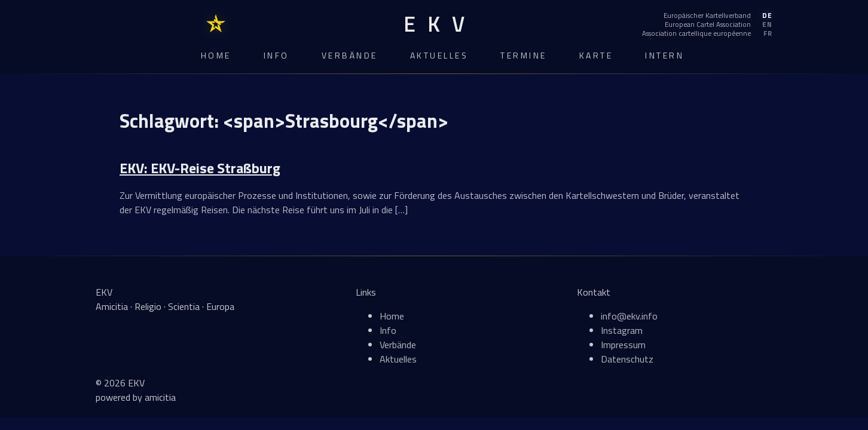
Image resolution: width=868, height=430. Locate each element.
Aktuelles (439, 55)
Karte (596, 55)
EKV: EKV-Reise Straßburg (200, 168)
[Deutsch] (707, 16)
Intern (664, 55)
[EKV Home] (434, 24)
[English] (707, 24)
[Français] (707, 33)
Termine (524, 55)
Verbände (350, 55)
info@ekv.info (629, 316)
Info (276, 55)
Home (216, 55)
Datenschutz (627, 359)
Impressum (623, 345)
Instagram (622, 330)
